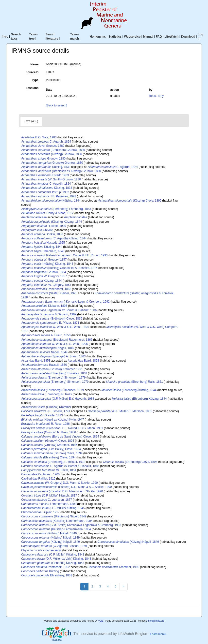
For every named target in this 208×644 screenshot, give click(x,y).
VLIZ (101, 621)
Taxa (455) (31, 121)
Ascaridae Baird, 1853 (36, 361)
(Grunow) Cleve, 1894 (48, 441)
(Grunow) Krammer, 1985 (49, 445)
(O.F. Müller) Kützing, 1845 (53, 508)
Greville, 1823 (42, 415)
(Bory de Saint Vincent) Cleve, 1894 (60, 437)
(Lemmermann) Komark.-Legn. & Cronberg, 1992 (65, 302)
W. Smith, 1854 (49, 470)
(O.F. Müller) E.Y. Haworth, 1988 (58, 399)
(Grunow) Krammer (46, 407)
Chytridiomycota (41, 550)
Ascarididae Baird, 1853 (83, 361)
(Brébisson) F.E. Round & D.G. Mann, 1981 (62, 428)
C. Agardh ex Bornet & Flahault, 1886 (60, 466)
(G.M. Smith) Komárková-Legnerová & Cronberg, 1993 (71, 525)
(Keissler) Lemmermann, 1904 (57, 521)
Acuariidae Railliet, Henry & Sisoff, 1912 (47, 213)
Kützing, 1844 (51, 201)
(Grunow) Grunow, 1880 (52, 163)
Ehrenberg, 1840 (43, 251)
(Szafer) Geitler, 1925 (49, 293)
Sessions (32, 88)
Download (188, 37)
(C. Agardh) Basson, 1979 (54, 546)
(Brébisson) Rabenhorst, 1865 (57, 340)
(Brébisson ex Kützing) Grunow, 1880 (61, 171)
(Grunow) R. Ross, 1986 (49, 432)
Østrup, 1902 (45, 192)
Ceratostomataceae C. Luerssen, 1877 (47, 500)
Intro (5, 37)
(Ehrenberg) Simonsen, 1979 (53, 378)
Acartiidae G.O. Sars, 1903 (39, 137)
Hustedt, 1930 (44, 226)
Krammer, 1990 (113, 567)
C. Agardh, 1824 (46, 142)
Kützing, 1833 (46, 167)
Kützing (40, 571)
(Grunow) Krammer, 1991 (52, 369)
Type (35, 80)
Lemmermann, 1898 (49, 504)
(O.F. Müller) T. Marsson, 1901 (120, 411)
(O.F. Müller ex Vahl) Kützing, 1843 (56, 559)
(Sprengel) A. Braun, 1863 (53, 356)
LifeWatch (171, 37)
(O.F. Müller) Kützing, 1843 (53, 555)
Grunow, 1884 (43, 272)
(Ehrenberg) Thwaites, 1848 (54, 373)
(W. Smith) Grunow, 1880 (51, 179)
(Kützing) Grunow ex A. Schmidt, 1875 (59, 268)
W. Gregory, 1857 (44, 260)
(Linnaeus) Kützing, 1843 (53, 563)
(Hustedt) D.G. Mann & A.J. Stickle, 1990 (67, 487)
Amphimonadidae (76, 217)
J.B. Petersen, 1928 (49, 196)
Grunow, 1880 (43, 146)
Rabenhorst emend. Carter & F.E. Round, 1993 (64, 255)
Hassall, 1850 (44, 365)
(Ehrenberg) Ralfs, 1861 (135, 382)
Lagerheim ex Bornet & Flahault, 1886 (59, 310)
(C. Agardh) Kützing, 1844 (54, 238)
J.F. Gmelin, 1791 (46, 411)
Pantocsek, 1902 (45, 567)
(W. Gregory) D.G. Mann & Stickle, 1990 (60, 483)
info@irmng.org (156, 621)
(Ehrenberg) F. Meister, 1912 (53, 462)
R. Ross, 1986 (45, 424)
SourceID (32, 72)
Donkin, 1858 (42, 234)
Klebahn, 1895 (44, 306)
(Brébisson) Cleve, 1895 (52, 319)
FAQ (159, 37)
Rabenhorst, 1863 (46, 289)
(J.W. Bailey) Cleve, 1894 (51, 449)
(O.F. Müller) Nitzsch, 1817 (49, 496)
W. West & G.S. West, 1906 (54, 344)
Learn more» (158, 634)
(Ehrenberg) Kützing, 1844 (129, 390)
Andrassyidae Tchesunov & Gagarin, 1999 (49, 314)
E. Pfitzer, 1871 (50, 323)
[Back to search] (56, 105)
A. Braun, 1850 (46, 335)
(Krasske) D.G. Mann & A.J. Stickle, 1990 (62, 491)
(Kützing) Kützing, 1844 (52, 222)
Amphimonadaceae (34, 217)
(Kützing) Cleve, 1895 (130, 201)
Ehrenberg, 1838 (47, 575)
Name (35, 64)
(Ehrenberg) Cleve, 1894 (48, 457)
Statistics (115, 37)
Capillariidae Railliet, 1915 (38, 479)
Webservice (132, 37)
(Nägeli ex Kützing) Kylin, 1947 (53, 420)
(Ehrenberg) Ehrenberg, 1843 (56, 209)
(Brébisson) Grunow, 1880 (53, 150)
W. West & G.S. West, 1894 (55, 327)
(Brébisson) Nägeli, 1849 (54, 516)
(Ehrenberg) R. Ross (46, 394)
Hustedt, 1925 (43, 243)
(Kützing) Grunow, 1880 (52, 154)
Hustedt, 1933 (45, 175)
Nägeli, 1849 (48, 348)
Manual (148, 37)
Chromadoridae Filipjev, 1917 (40, 512)
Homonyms (98, 37)
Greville (37, 230)
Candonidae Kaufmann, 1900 (40, 474)
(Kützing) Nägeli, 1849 (49, 533)
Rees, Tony (156, 96)
